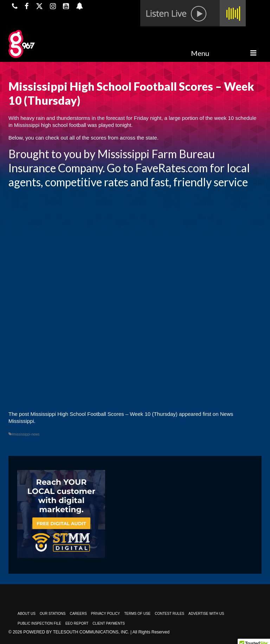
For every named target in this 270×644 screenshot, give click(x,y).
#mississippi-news (25, 434)
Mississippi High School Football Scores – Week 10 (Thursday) (104, 414)
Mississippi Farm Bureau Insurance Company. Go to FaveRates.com (112, 161)
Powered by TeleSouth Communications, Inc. (76, 632)
